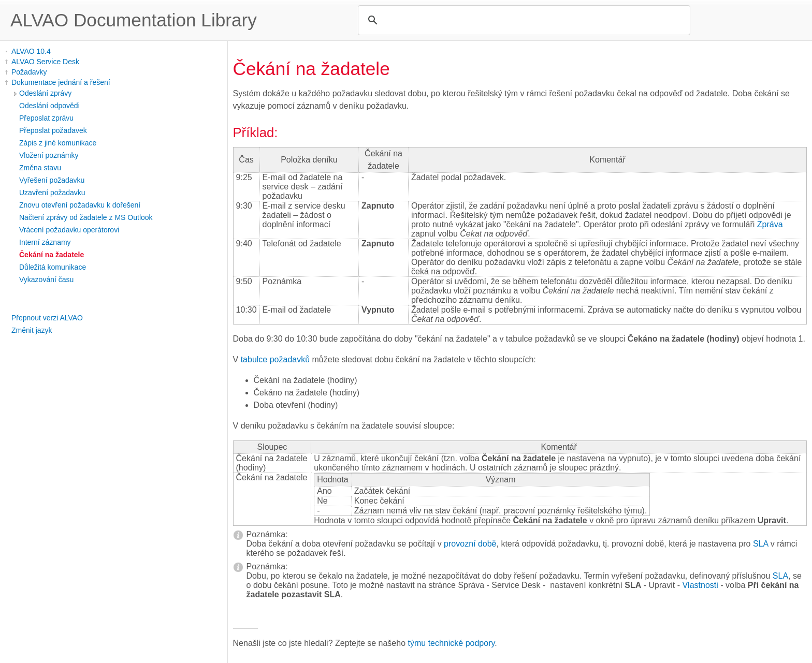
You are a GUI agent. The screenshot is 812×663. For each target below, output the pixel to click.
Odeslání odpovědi (49, 106)
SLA (760, 544)
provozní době (470, 544)
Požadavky (29, 72)
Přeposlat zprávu (46, 118)
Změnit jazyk (32, 330)
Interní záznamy (45, 242)
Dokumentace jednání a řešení (61, 82)
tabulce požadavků (275, 359)
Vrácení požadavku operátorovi (69, 230)
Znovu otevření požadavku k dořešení (80, 205)
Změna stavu (40, 168)
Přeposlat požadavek (53, 130)
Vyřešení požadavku (52, 180)
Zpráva (770, 224)
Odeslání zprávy (45, 93)
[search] (523, 20)
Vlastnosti (700, 585)
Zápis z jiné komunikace (58, 143)
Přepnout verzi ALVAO (47, 318)
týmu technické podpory (452, 643)
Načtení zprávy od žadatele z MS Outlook (86, 217)
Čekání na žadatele (52, 255)
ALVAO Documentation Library (134, 20)
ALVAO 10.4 (31, 51)
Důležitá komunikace (53, 267)
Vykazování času (46, 279)
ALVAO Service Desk (45, 62)
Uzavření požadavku (52, 193)
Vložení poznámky (49, 155)
